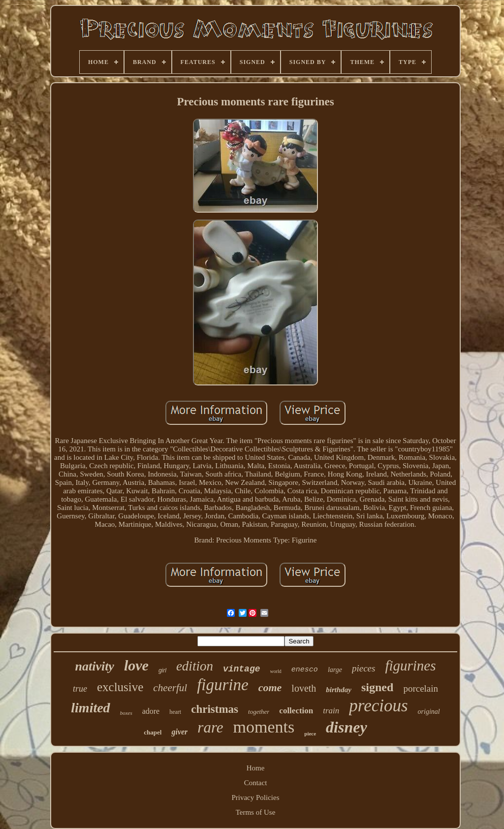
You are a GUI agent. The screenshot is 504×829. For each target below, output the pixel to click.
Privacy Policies (255, 797)
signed (377, 687)
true (80, 689)
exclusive (120, 687)
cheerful (170, 688)
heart (175, 712)
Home (256, 768)
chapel (153, 732)
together (259, 712)
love (136, 665)
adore (151, 711)
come (270, 687)
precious (378, 706)
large (335, 670)
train (331, 711)
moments (264, 727)
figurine (223, 685)
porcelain (421, 688)
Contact (256, 783)
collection (296, 711)
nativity (94, 666)
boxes (126, 713)
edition (195, 666)
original (429, 712)
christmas (215, 709)
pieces (363, 668)
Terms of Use (256, 812)
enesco (305, 670)
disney (346, 727)
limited (90, 708)
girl (162, 670)
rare (210, 727)
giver (179, 732)
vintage (242, 669)
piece (310, 733)
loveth (304, 688)
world (276, 671)
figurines (410, 666)
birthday (339, 690)
